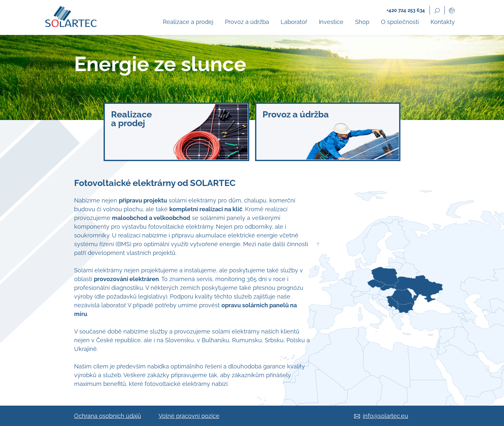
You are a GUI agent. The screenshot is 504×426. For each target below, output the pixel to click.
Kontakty (443, 22)
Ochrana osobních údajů (108, 416)
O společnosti (400, 22)
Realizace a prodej (188, 22)
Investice (331, 22)
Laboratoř (294, 22)
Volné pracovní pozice (189, 416)
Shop (362, 22)
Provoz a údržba (247, 22)
